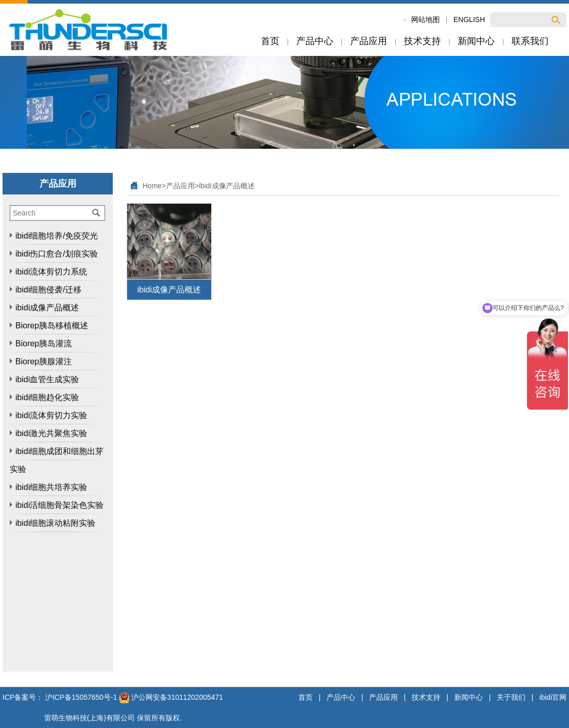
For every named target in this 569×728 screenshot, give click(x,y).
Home (152, 186)
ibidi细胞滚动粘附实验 (55, 523)
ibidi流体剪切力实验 (51, 415)
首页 (306, 697)
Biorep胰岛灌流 (44, 343)
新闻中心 (469, 697)
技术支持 (426, 697)
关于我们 (511, 697)
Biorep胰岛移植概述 (52, 326)
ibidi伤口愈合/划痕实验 (57, 254)
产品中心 (341, 697)
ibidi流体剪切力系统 (51, 272)
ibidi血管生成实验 (47, 379)
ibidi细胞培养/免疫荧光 (57, 236)
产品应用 (180, 186)
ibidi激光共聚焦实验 (51, 433)
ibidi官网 (553, 697)
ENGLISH (469, 19)
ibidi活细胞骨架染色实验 (59, 505)
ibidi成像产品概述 (47, 308)
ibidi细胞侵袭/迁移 (48, 290)
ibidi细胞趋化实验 (47, 397)
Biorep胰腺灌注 (44, 361)
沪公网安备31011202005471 (171, 697)
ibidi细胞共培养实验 (51, 487)
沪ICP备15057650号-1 (81, 697)
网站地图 (425, 19)
